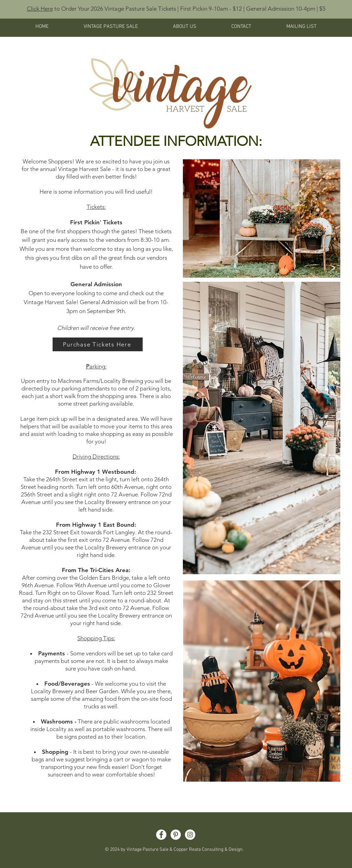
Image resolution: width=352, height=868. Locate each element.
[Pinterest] (176, 835)
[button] (111, 26)
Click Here (40, 9)
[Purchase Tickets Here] (98, 344)
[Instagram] (190, 835)
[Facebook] (161, 835)
